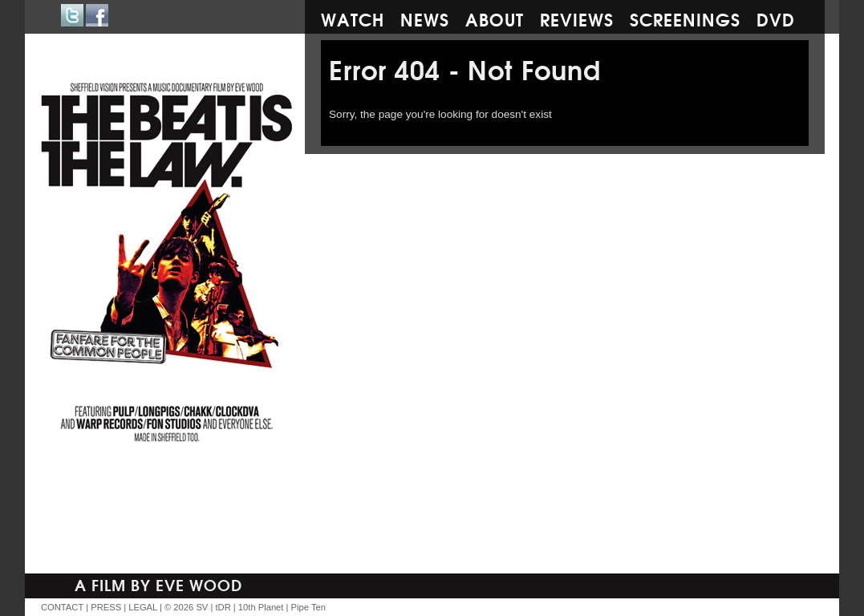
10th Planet (261, 607)
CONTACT (62, 607)
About (495, 18)
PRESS (106, 607)
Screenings (685, 18)
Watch (353, 18)
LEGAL (143, 607)
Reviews (577, 18)
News (425, 18)
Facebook (97, 15)
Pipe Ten (308, 607)
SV (202, 607)
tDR (223, 607)
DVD (776, 18)
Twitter (72, 15)
